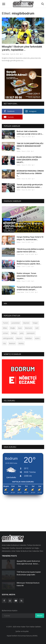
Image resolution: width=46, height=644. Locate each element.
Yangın (35, 322)
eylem (37, 337)
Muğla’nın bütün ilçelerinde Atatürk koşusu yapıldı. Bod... (29, 261)
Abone (40, 614)
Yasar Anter (6, 54)
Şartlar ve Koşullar (22, 630)
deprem (19, 337)
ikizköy (21, 342)
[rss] (21, 599)
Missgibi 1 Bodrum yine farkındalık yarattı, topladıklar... (22, 48)
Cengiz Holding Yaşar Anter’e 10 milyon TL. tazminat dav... (30, 237)
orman (6, 332)
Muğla (13, 327)
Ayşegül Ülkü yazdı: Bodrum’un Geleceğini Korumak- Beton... (28, 561)
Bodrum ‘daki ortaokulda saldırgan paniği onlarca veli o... (30, 133)
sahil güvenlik (8, 337)
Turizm (6, 322)
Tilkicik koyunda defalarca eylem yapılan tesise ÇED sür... (30, 249)
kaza (20, 327)
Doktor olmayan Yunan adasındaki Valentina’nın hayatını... (27, 275)
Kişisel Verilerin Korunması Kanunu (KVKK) (22, 634)
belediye (29, 337)
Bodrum (12, 342)
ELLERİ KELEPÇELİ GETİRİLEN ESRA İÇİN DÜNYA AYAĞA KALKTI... (29, 160)
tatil (37, 327)
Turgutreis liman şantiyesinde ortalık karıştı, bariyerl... (29, 287)
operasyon (31, 332)
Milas (5, 327)
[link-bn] (23, 84)
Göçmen (26, 322)
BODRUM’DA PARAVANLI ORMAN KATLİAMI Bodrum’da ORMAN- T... (30, 173)
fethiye (14, 332)
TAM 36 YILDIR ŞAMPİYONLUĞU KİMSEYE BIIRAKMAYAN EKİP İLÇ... (30, 146)
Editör (19, 137)
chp (4, 342)
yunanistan (16, 322)
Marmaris (29, 327)
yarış (22, 332)
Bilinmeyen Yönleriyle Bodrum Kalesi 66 (28, 583)
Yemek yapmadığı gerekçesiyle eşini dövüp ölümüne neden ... (30, 186)
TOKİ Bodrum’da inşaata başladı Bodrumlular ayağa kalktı (29, 572)
